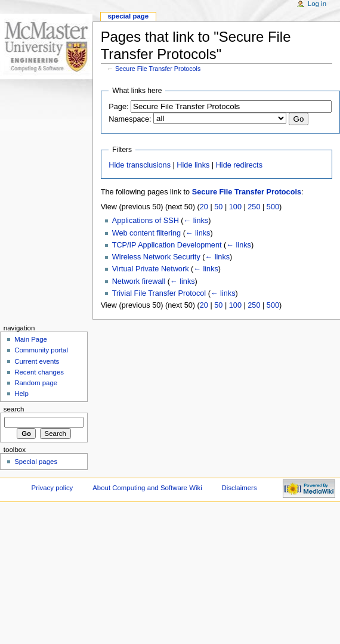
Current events (37, 361)
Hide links (193, 165)
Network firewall (139, 281)
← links (196, 221)
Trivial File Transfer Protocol (159, 293)
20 (204, 207)
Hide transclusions (140, 165)
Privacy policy (52, 488)
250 (254, 207)
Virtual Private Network (151, 269)
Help (21, 394)
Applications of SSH (146, 221)
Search (14, 409)
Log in (317, 4)
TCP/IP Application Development (167, 245)
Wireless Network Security (156, 257)
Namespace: (130, 119)
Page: (118, 107)
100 (235, 207)
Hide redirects (239, 165)
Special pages (36, 462)
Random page (36, 383)
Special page (128, 16)
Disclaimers (239, 488)
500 (273, 207)
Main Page (31, 339)
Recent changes (39, 372)
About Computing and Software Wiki (147, 488)
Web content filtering (146, 233)
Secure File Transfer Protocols (158, 69)
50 (218, 207)
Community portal (41, 350)
